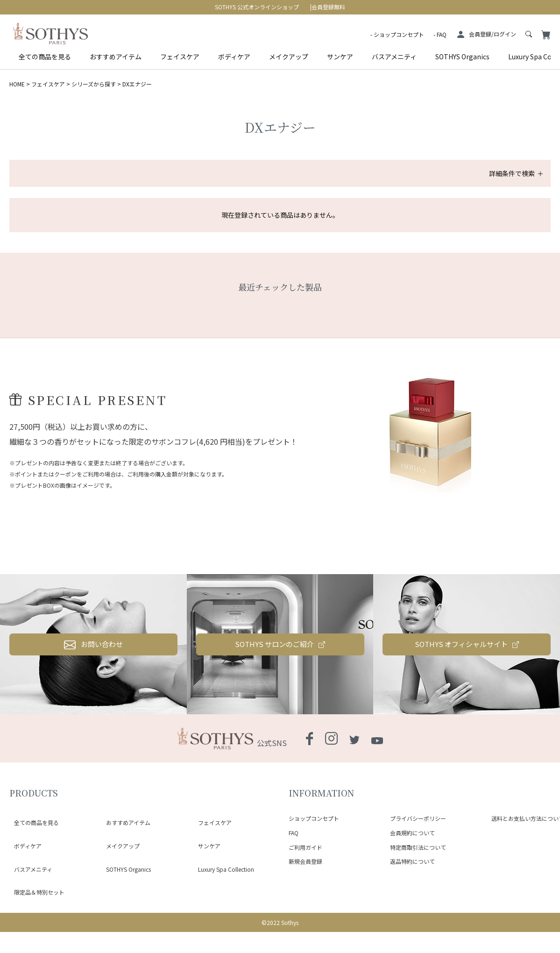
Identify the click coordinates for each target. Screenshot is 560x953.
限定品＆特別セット (35, 899)
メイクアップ (289, 57)
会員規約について (412, 881)
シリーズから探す (94, 84)
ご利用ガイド (305, 895)
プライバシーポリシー (418, 866)
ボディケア (234, 57)
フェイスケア (180, 57)
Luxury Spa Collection (221, 888)
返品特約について (412, 909)
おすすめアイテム (116, 57)
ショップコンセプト (399, 34)
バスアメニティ (394, 57)
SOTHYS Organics (462, 57)
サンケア (340, 57)
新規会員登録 (305, 909)
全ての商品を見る (45, 57)
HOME (17, 84)
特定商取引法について (418, 895)
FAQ (442, 34)
